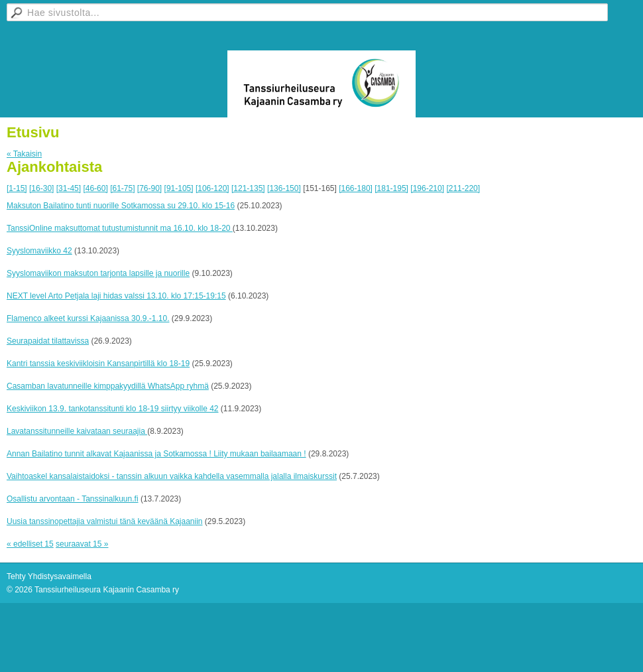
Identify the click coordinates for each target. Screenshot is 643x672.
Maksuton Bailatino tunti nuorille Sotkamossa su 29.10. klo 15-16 (121, 206)
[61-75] (122, 188)
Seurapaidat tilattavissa (48, 341)
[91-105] (179, 188)
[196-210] (427, 188)
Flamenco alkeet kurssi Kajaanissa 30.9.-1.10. (88, 318)
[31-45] (69, 188)
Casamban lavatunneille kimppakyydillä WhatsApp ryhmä (108, 386)
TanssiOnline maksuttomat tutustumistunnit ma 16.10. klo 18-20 (120, 228)
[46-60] (95, 188)
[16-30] (41, 188)
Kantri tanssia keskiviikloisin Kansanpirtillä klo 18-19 (98, 364)
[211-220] (463, 188)
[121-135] (248, 188)
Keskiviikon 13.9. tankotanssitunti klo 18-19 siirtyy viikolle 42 (113, 409)
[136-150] (284, 188)
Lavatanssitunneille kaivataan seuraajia (77, 431)
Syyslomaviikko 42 (39, 251)
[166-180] (356, 188)
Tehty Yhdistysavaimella (49, 576)
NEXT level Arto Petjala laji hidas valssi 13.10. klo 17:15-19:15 (116, 296)
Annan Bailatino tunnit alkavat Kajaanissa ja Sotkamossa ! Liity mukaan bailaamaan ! (156, 454)
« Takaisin (24, 154)
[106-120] (212, 188)
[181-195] (391, 188)
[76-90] (149, 188)
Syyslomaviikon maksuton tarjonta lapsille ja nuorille (98, 273)
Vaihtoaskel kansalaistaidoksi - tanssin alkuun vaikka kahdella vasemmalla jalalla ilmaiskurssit (172, 476)
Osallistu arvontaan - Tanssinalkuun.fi (73, 499)
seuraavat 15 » (82, 544)
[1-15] (17, 188)
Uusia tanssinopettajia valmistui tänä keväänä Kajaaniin (105, 521)
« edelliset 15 (30, 544)
